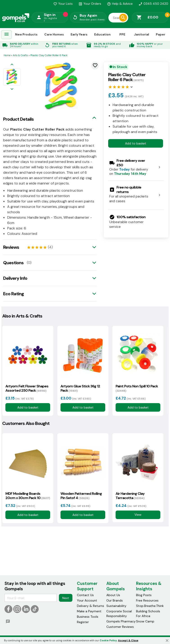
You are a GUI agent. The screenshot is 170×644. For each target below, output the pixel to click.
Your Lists (63, 4)
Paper (161, 34)
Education (102, 34)
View (138, 515)
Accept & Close (128, 640)
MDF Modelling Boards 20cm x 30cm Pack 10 (28, 496)
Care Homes (54, 34)
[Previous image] (12, 65)
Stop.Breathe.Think (150, 606)
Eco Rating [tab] (13, 294)
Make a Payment (89, 611)
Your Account (87, 600)
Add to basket (136, 143)
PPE (122, 34)
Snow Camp (145, 621)
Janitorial (142, 34)
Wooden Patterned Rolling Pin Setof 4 (81, 496)
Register (83, 622)
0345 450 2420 (153, 4)
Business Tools (88, 617)
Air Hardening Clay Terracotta (130, 496)
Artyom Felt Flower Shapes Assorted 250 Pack (27, 388)
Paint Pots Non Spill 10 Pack (137, 388)
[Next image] (12, 89)
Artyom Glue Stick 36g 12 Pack (80, 388)
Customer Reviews (120, 627)
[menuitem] (7, 35)
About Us (113, 595)
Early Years (79, 34)
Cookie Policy (108, 640)
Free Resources (147, 600)
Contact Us (85, 595)
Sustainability (116, 606)
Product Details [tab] (18, 119)
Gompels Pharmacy (121, 621)
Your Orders (90, 4)
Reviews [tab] (11, 247)
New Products (26, 34)
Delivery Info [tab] (15, 278)
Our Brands (115, 600)
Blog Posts (144, 595)
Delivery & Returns (91, 606)
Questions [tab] (13, 263)
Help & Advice (120, 4)
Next (66, 598)
